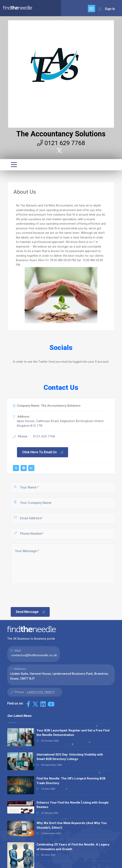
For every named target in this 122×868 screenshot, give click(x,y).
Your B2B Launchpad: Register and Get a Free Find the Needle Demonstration (73, 733)
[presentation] (41, 595)
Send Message (31, 612)
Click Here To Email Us (43, 452)
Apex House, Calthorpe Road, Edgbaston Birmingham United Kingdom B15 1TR (60, 423)
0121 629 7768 (61, 143)
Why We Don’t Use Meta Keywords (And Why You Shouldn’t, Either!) (72, 825)
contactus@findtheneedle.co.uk (34, 655)
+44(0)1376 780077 (41, 692)
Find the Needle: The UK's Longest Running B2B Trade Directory (71, 781)
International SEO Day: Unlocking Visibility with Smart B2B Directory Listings (70, 757)
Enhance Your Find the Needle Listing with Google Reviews (73, 805)
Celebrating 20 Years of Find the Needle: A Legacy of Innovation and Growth (73, 847)
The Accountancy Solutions (61, 134)
